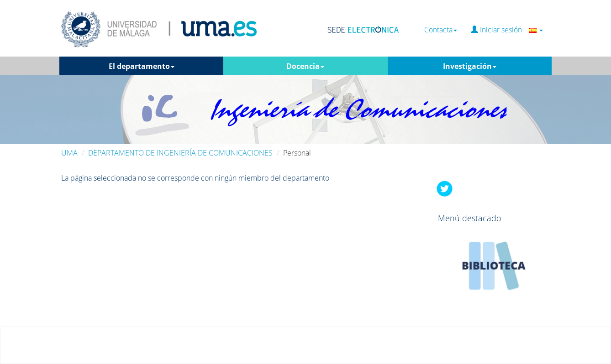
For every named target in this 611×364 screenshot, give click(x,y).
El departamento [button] (142, 66)
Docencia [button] (305, 66)
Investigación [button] (470, 66)
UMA (69, 153)
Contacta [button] (441, 30)
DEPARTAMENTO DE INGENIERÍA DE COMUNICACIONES (180, 153)
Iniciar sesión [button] (507, 30)
